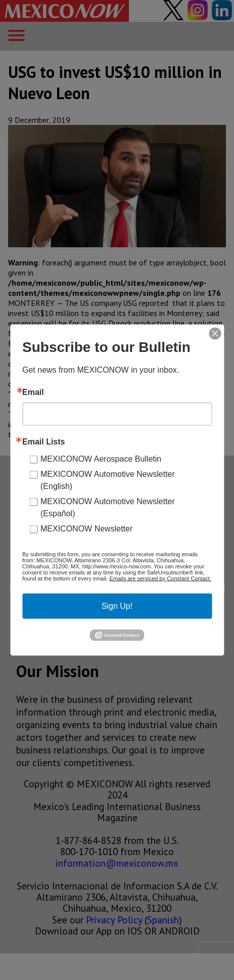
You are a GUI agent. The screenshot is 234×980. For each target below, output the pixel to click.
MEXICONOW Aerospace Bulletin (101, 459)
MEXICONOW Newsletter (86, 529)
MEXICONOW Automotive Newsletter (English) (108, 480)
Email (33, 392)
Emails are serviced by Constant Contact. (160, 578)
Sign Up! (117, 606)
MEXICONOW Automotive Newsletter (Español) (108, 507)
